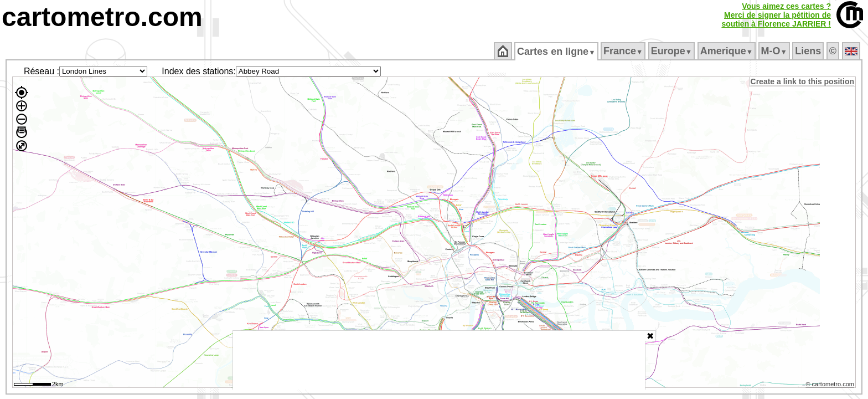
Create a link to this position (803, 81)
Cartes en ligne (557, 52)
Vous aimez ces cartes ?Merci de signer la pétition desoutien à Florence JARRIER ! (776, 15)
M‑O (775, 51)
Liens (809, 51)
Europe (672, 51)
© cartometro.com (831, 386)
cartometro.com (102, 17)
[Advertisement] (439, 360)
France (624, 51)
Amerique (727, 51)
